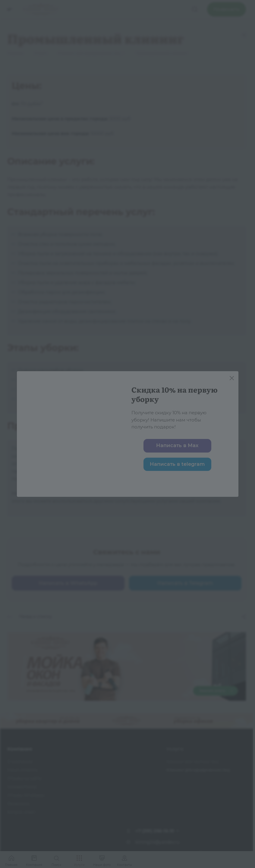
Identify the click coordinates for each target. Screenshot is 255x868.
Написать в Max (177, 445)
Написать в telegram (177, 464)
